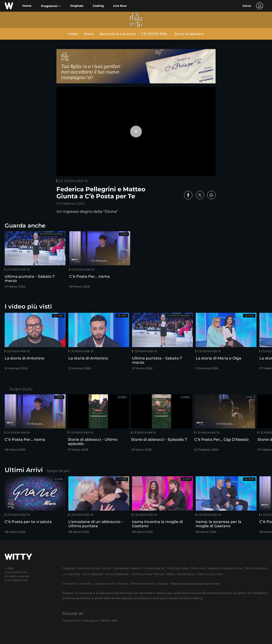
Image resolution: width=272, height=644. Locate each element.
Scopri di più (21, 389)
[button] (51, 6)
